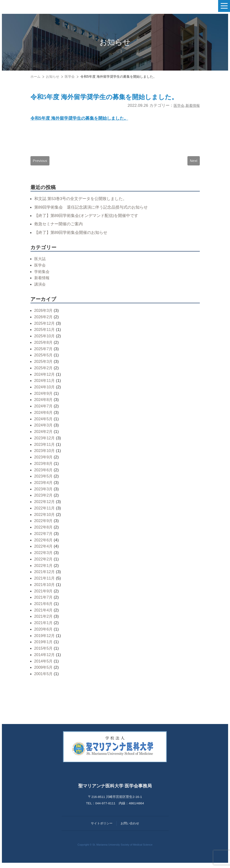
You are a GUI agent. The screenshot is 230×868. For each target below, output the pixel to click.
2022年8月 (44, 531)
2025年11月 (45, 333)
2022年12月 (45, 505)
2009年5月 (44, 671)
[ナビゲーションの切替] (224, 6)
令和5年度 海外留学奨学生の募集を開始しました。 (115, 98)
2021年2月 (44, 620)
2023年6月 (44, 473)
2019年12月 (45, 639)
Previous (40, 163)
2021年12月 (45, 575)
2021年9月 (44, 594)
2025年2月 (44, 371)
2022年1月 (44, 569)
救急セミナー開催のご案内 (60, 227)
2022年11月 (45, 511)
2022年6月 (44, 543)
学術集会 (42, 275)
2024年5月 (44, 422)
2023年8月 (44, 467)
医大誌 (40, 262)
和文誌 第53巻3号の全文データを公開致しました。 (83, 202)
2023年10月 (45, 454)
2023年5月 (44, 480)
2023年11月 (45, 448)
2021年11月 (45, 581)
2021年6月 (44, 607)
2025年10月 (45, 339)
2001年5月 (44, 677)
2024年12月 (45, 378)
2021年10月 (45, 588)
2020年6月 (44, 632)
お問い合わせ (130, 827)
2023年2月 (44, 499)
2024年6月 (44, 416)
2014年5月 (44, 664)
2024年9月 (44, 397)
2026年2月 (44, 320)
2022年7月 (44, 537)
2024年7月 (44, 410)
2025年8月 (44, 346)
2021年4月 (44, 613)
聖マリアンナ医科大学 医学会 (27, 6)
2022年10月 (45, 518)
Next (193, 163)
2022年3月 (44, 556)
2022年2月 (44, 562)
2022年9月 (44, 524)
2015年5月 (44, 652)
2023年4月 (44, 486)
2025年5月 (44, 359)
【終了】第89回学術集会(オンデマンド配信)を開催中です (89, 219)
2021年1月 (44, 626)
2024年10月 (45, 390)
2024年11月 (45, 384)
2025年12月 (45, 327)
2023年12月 (45, 441)
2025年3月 (44, 365)
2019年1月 (44, 645)
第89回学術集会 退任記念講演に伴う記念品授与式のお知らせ (94, 211)
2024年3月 (44, 429)
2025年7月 (44, 352)
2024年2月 (44, 435)
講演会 (40, 288)
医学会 (176, 107)
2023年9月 (44, 460)
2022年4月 (44, 550)
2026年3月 (44, 314)
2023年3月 (44, 492)
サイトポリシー (102, 827)
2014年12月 (45, 658)
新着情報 (192, 107)
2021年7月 (44, 601)
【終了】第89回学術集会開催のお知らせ (73, 236)
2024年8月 (44, 403)
